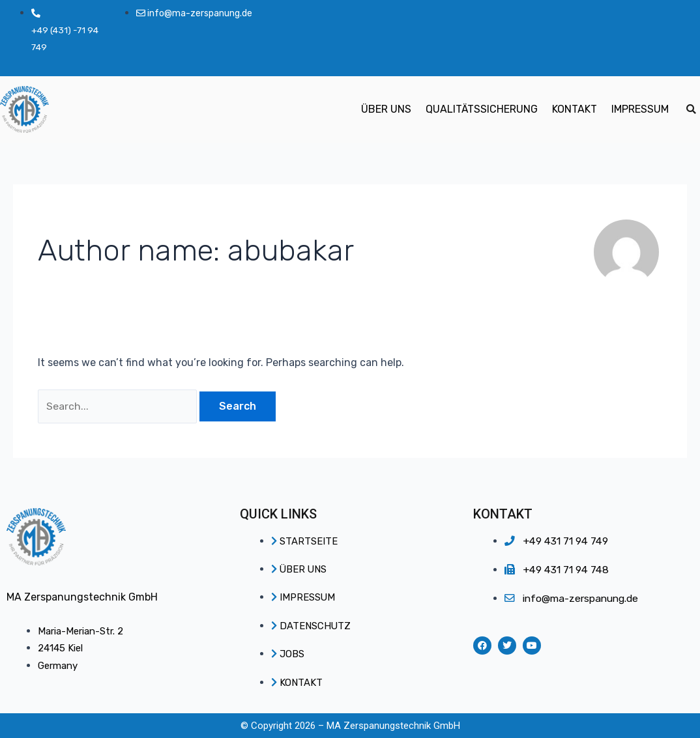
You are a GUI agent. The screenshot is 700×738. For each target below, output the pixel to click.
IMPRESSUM (640, 110)
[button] (691, 110)
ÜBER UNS (386, 110)
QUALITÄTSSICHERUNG (482, 110)
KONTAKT (575, 110)
